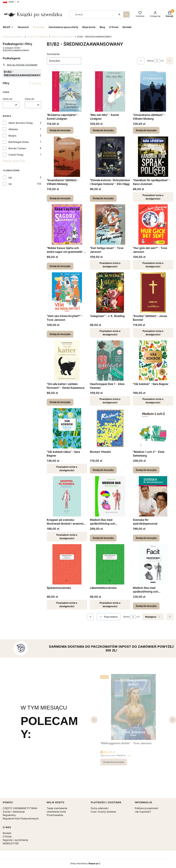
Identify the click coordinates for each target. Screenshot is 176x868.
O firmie (7, 836)
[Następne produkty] (153, 617)
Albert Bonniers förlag (21, 123)
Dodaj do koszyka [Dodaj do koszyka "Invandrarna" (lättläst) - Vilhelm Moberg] (60, 198)
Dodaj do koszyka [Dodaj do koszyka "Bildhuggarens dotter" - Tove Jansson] (114, 762)
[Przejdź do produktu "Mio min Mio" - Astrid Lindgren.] (110, 91)
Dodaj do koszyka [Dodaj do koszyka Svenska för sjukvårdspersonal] (146, 538)
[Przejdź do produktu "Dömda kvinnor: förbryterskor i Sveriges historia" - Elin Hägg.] (110, 157)
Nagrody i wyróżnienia (15, 840)
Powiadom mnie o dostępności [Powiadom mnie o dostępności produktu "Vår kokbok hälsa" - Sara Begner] (67, 469)
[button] (126, 14)
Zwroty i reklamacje (14, 812)
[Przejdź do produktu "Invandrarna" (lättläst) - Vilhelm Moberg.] (67, 157)
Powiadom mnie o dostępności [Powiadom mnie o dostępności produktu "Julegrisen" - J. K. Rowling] (110, 333)
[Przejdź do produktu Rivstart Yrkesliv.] (110, 428)
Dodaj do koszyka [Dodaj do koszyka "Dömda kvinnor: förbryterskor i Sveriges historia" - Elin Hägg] (103, 198)
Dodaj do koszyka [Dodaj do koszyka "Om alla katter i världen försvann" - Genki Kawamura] (60, 402)
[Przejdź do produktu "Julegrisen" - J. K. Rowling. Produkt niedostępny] (110, 293)
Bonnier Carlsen (17, 148)
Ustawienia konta (56, 812)
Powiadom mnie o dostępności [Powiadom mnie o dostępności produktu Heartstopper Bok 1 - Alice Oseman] (110, 401)
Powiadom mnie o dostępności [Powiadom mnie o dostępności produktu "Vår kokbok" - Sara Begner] (153, 401)
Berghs (12, 136)
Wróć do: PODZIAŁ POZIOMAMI (20, 65)
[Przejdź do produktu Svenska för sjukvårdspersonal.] (153, 496)
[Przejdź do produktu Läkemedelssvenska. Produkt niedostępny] (110, 564)
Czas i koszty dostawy (103, 812)
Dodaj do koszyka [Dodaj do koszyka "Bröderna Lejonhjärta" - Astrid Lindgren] (60, 130)
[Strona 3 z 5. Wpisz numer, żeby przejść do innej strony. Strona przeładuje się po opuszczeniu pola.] (157, 61)
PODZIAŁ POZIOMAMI (62, 37)
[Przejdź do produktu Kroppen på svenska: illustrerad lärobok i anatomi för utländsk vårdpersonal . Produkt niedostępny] (67, 496)
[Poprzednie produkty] (109, 617)
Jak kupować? (143, 812)
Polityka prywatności (146, 808)
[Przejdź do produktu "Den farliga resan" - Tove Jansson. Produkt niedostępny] (110, 225)
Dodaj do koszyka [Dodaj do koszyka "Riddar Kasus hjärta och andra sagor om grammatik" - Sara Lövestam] (60, 266)
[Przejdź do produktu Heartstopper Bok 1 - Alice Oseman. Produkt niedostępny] (110, 361)
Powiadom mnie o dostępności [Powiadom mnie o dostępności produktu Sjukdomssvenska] (67, 604)
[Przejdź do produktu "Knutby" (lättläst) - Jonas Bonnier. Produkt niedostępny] (153, 293)
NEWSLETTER (11, 843)
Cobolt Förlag (16, 155)
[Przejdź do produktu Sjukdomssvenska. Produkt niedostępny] (67, 564)
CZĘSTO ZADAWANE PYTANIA (20, 808)
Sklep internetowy (84, 863)
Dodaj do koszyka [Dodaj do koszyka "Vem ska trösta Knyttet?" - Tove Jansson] (60, 334)
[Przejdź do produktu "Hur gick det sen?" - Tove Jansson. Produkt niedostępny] (153, 225)
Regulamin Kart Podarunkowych (21, 818)
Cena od (7, 99)
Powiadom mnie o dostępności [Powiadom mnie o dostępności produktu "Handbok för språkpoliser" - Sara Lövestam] (153, 197)
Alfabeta (13, 129)
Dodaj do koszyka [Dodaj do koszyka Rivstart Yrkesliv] (103, 470)
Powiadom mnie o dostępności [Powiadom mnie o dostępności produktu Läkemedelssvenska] (110, 604)
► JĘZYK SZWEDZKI (37, 37)
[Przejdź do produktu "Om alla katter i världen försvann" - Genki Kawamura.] (67, 361)
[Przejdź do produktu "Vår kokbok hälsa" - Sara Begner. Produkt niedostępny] (67, 428)
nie (10, 184)
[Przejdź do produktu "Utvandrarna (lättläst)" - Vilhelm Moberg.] (153, 91)
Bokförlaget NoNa (19, 142)
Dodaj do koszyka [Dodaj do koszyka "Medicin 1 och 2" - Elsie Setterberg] (146, 470)
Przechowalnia (55, 815)
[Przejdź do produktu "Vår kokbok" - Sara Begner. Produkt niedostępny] (153, 361)
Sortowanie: (53, 54)
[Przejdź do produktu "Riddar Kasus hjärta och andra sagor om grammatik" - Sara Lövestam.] (67, 225)
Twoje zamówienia (57, 808)
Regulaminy (9, 815)
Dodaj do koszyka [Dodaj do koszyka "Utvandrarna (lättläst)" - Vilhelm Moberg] (146, 130)
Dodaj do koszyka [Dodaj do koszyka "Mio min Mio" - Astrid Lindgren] (103, 130)
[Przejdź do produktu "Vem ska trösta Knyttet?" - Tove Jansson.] (67, 293)
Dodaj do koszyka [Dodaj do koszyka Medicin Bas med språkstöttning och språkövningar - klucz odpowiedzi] (146, 606)
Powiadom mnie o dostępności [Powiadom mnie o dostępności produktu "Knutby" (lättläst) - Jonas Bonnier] (153, 333)
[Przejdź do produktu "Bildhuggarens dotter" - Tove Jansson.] (133, 707)
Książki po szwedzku (13, 37)
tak (10, 177)
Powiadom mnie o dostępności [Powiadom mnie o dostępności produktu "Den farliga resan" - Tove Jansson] (110, 265)
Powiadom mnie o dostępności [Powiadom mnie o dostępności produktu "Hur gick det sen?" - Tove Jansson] (153, 265)
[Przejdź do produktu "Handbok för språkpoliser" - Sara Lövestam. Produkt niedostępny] (153, 157)
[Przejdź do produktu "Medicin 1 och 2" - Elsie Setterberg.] (153, 428)
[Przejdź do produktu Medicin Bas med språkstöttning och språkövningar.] (110, 496)
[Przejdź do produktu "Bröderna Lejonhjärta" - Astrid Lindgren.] (67, 91)
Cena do (29, 99)
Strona (150, 61)
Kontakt (7, 833)
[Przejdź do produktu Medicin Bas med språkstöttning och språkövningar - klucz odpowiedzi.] (153, 564)
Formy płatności (100, 808)
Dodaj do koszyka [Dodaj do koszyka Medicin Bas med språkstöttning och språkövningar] (103, 538)
